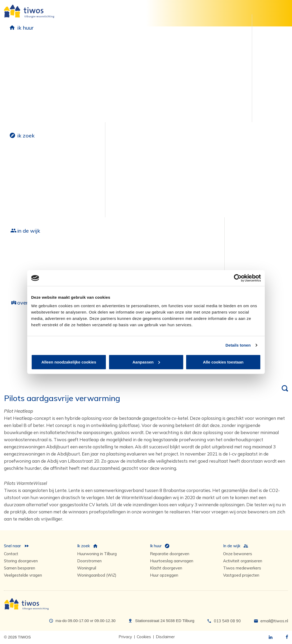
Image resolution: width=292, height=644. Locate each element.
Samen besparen (145, 54)
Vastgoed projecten (241, 575)
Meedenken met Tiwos (213, 54)
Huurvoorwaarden (24, 63)
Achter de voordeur (134, 266)
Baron (10, 266)
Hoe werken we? (21, 329)
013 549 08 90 (227, 621)
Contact (11, 554)
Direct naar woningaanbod (20, 174)
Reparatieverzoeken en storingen (90, 73)
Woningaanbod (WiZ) (97, 575)
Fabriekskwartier (22, 275)
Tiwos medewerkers (242, 568)
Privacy (125, 637)
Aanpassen (146, 362)
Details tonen (238, 345)
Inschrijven (15, 162)
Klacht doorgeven (166, 568)
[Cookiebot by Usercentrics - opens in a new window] (238, 278)
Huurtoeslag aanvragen (172, 561)
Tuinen (135, 81)
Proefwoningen (144, 72)
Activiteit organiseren (243, 561)
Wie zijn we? (23, 319)
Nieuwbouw (22, 247)
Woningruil (15, 196)
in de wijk (29, 231)
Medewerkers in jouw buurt (193, 251)
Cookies (144, 637)
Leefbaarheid (134, 247)
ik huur (25, 28)
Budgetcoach (18, 90)
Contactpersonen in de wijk (193, 268)
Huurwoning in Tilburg (97, 554)
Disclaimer (165, 637)
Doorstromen (18, 187)
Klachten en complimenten (217, 79)
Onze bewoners (130, 257)
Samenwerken (19, 347)
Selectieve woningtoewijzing (23, 208)
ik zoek (26, 135)
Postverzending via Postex (31, 117)
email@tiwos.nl (274, 621)
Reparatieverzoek (85, 61)
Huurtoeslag (17, 99)
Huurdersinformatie (34, 44)
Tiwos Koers (17, 365)
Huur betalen (18, 72)
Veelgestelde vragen (23, 575)
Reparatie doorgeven (170, 554)
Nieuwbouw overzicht (27, 257)
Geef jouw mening (217, 44)
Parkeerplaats (50, 152)
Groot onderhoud (76, 251)
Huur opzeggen (20, 108)
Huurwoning (23, 152)
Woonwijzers (80, 95)
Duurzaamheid (150, 44)
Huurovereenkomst (24, 54)
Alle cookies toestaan (223, 362)
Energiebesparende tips (152, 90)
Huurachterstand (22, 81)
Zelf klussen (78, 113)
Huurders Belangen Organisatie (210, 66)
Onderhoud (78, 86)
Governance (16, 356)
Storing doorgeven (21, 561)
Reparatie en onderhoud (86, 48)
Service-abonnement (88, 104)
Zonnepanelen (143, 63)
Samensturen (18, 338)
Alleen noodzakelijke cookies (69, 362)
